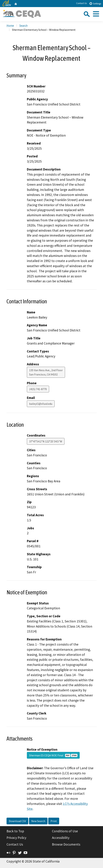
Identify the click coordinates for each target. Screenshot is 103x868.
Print (54, 821)
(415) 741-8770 (38, 389)
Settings (95, 3)
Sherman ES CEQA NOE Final (53, 755)
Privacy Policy (16, 838)
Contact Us (81, 3)
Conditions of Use (65, 831)
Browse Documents (66, 844)
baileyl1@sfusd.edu (41, 404)
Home (10, 25)
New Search (38, 821)
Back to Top (15, 831)
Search (23, 25)
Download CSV (17, 821)
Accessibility (61, 838)
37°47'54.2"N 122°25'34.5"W (46, 441)
